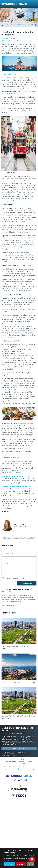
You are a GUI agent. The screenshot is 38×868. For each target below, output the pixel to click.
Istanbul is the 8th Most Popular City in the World (18, 461)
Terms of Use (22, 769)
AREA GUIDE (21, 25)
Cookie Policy (19, 771)
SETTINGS (31, 864)
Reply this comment (8, 606)
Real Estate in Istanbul (11, 761)
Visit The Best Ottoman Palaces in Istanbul (16, 499)
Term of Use (20, 578)
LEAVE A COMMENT (27, 583)
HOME (6, 25)
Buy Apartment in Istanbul (25, 761)
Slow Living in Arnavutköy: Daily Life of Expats (18, 682)
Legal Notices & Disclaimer (11, 769)
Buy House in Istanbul (19, 764)
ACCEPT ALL (9, 864)
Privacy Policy (30, 769)
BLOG (13, 25)
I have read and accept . (14, 578)
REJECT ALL (21, 864)
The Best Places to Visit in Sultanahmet (15, 487)
